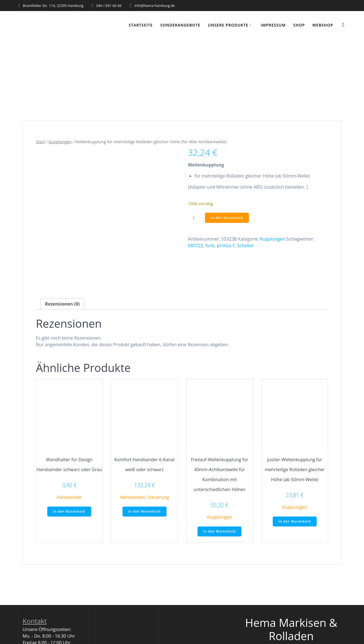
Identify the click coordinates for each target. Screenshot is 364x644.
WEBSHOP (323, 25)
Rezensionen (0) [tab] (62, 304)
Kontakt (35, 621)
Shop (299, 25)
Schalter (245, 246)
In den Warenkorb (227, 218)
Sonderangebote (180, 25)
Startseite (141, 25)
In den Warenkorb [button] (69, 512)
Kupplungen (60, 142)
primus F (226, 246)
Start (41, 142)
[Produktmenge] (196, 218)
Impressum (273, 25)
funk (210, 246)
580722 (195, 246)
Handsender (69, 497)
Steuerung (158, 497)
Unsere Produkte (228, 25)
